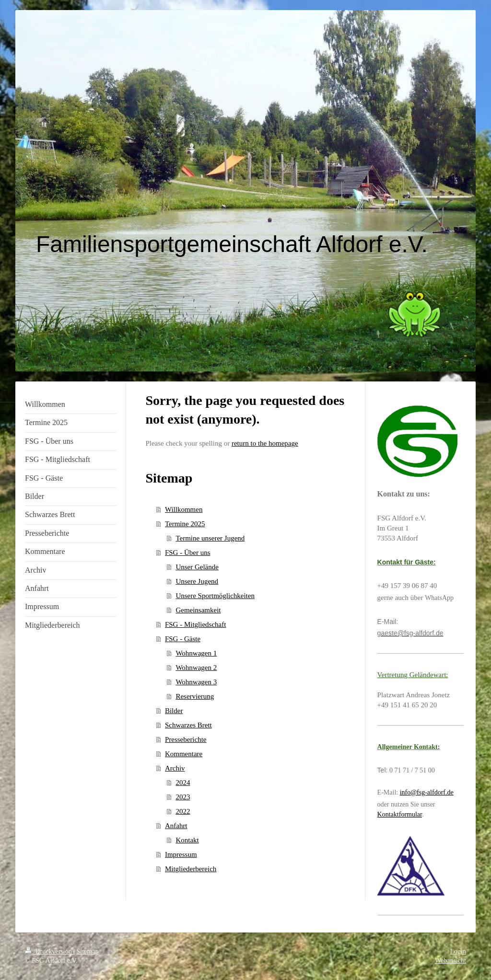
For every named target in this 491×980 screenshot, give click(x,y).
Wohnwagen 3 (196, 682)
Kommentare (184, 754)
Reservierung (195, 696)
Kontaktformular (400, 814)
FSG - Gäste (183, 639)
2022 (183, 811)
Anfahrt (176, 826)
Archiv (175, 768)
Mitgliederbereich (191, 869)
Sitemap (88, 951)
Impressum (181, 854)
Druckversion (49, 951)
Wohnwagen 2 (196, 668)
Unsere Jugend (197, 581)
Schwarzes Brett (188, 725)
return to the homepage (265, 443)
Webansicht (450, 961)
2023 (183, 797)
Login (458, 951)
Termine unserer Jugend (210, 538)
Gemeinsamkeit (198, 610)
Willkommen (184, 509)
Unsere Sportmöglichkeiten (215, 596)
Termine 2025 (185, 524)
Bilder (174, 711)
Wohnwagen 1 (196, 653)
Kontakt (187, 840)
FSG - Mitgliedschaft (196, 624)
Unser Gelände (197, 567)
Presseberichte (186, 739)
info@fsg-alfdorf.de (427, 792)
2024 (183, 783)
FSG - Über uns (188, 553)
